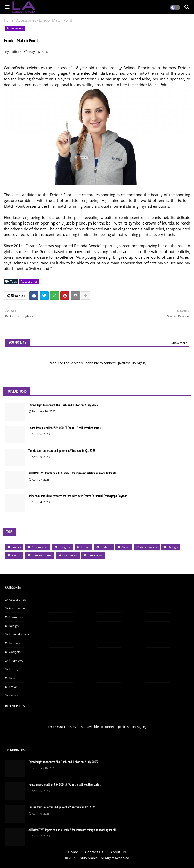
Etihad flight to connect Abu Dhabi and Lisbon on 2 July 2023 (63, 405)
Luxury (16, 547)
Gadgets (64, 547)
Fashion (106, 547)
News (126, 547)
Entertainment (42, 555)
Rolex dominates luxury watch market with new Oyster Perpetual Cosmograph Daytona (78, 496)
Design (173, 547)
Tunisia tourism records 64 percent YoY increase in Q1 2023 (62, 451)
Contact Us (94, 852)
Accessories (26, 20)
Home (9, 20)
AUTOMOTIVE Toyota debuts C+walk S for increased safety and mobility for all (72, 473)
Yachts (16, 555)
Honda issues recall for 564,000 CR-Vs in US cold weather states (64, 428)
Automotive (40, 547)
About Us (118, 852)
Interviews (95, 555)
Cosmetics (70, 555)
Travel (85, 547)
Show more (179, 343)
